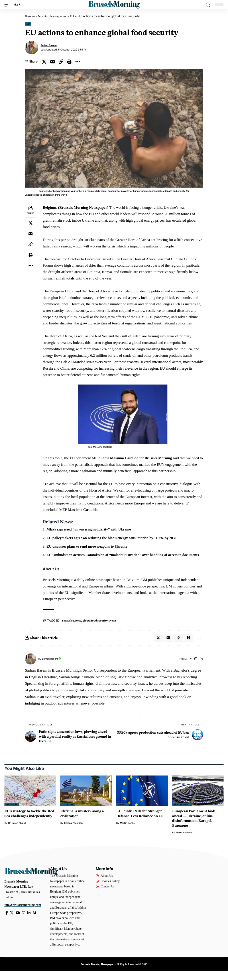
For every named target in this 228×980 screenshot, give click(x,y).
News (113, 628)
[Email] (54, 62)
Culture (68, 813)
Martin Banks (127, 832)
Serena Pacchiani (74, 832)
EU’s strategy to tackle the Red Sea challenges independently (27, 825)
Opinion (12, 813)
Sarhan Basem (50, 45)
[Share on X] (45, 62)
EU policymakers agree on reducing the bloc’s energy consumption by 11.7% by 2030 (115, 539)
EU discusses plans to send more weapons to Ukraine (89, 548)
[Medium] (36, 922)
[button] (8, 5)
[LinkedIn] (201, 667)
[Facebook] (7, 922)
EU (73, 16)
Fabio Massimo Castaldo (120, 459)
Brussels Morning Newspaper (46, 16)
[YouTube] (18, 922)
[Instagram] (195, 667)
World (123, 813)
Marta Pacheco (184, 841)
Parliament (182, 813)
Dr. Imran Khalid (17, 836)
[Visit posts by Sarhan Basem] (32, 48)
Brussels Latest (71, 628)
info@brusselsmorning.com (23, 914)
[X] (12, 922)
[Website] (189, 667)
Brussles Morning (161, 459)
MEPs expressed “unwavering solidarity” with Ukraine (91, 530)
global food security (95, 628)
